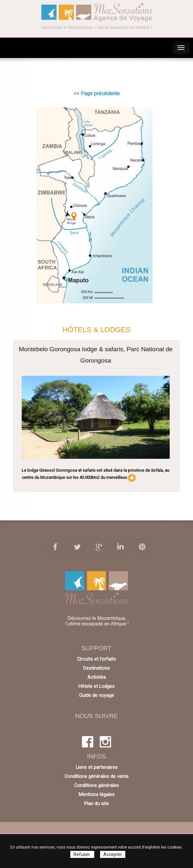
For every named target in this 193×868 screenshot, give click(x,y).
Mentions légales (97, 794)
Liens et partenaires (97, 767)
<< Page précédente (97, 93)
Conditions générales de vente (96, 776)
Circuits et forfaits (96, 659)
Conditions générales (96, 785)
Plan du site (96, 804)
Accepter (113, 854)
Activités (97, 677)
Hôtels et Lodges (96, 686)
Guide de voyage (96, 695)
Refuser (82, 854)
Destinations (96, 668)
